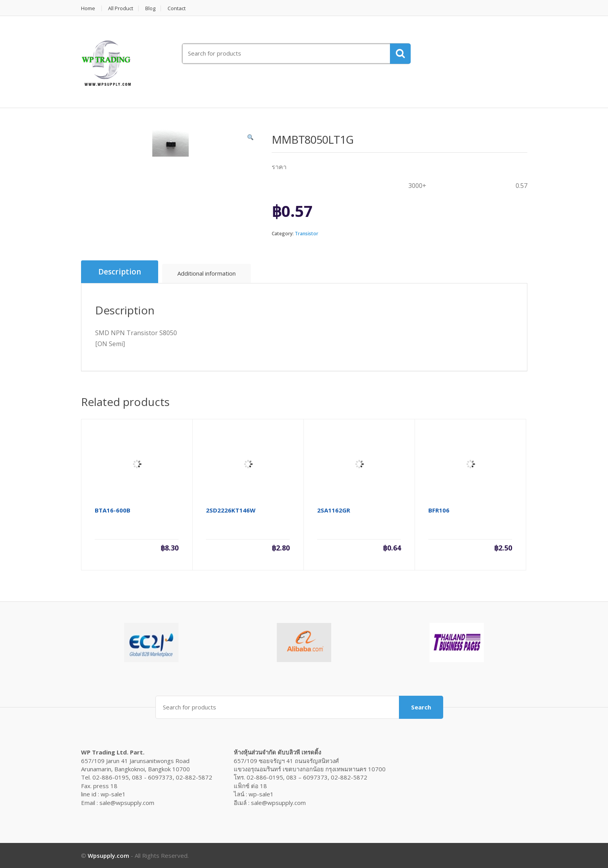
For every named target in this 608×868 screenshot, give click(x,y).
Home (88, 8)
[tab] (120, 272)
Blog (151, 8)
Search (421, 707)
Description (120, 272)
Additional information (207, 273)
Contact (177, 8)
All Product (121, 8)
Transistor (307, 234)
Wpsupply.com (108, 855)
